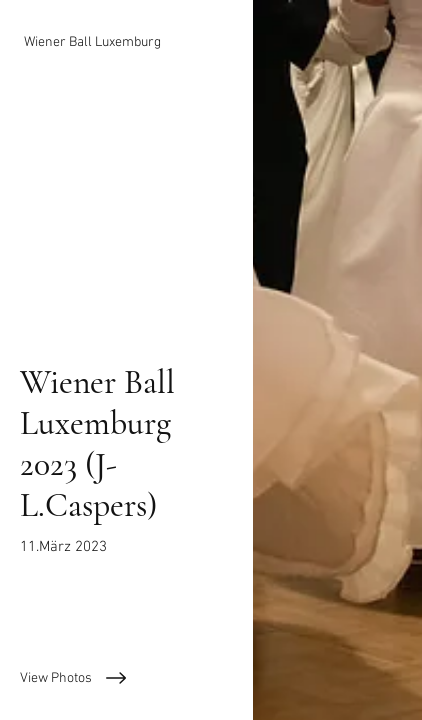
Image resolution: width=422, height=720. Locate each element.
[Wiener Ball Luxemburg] (126, 42)
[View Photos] (126, 678)
